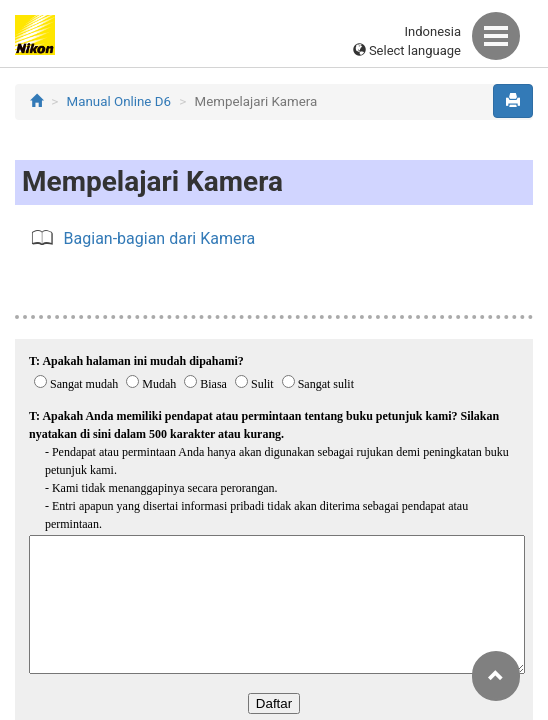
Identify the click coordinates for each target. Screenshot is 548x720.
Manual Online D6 (119, 101)
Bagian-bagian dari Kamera (160, 238)
